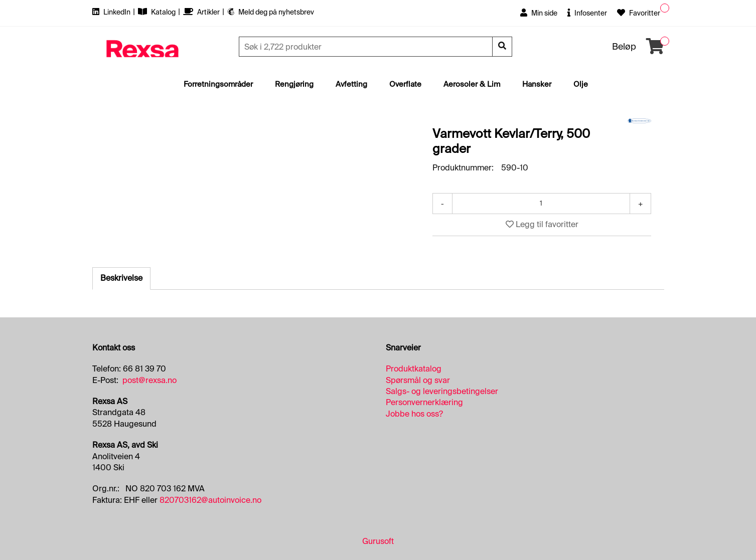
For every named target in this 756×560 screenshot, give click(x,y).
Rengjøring (294, 84)
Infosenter (587, 13)
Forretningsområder (218, 84)
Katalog (158, 12)
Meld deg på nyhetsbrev (271, 12)
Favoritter (639, 13)
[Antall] (541, 204)
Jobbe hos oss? (414, 414)
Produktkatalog (414, 369)
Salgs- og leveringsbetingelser (442, 391)
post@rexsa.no (149, 380)
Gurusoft (378, 541)
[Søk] (367, 47)
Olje (581, 84)
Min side (539, 13)
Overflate (405, 84)
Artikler (202, 12)
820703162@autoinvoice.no (210, 500)
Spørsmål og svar (418, 380)
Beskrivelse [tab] (121, 278)
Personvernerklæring (424, 402)
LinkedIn (112, 12)
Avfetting (351, 84)
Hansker (537, 84)
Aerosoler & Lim (472, 84)
